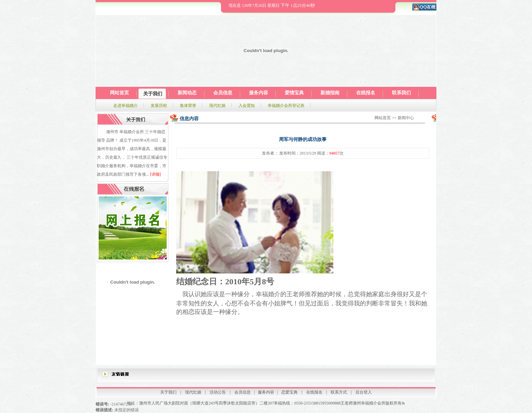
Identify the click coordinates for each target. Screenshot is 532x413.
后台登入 (364, 392)
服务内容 (266, 392)
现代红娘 (193, 392)
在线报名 (314, 392)
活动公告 (218, 392)
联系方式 (339, 392)
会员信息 (243, 392)
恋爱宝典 (289, 392)
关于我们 (168, 392)
